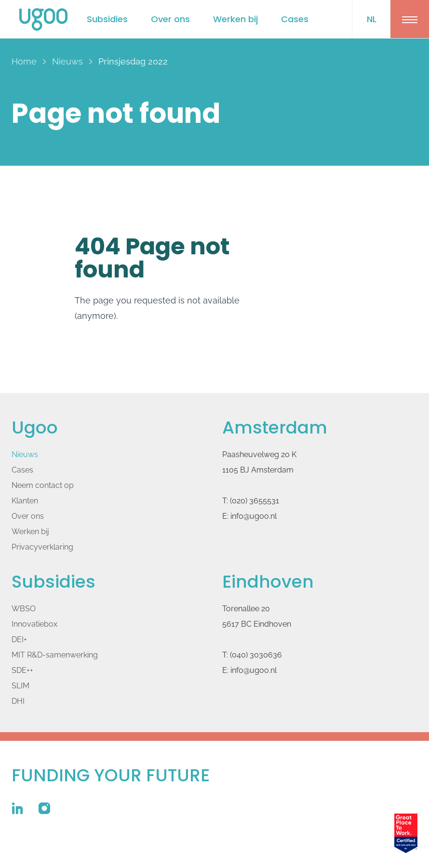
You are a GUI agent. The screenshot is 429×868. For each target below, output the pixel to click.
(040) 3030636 (256, 655)
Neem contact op (43, 485)
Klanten (25, 501)
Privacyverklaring (42, 547)
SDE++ (22, 670)
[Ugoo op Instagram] (44, 808)
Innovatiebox (34, 624)
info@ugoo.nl (254, 516)
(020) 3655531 (255, 501)
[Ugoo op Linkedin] (17, 808)
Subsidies (107, 19)
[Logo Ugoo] (43, 20)
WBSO (24, 609)
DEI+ (19, 639)
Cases (295, 19)
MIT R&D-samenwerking (55, 655)
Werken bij (235, 19)
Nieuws (25, 454)
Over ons (170, 19)
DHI (18, 701)
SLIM (20, 686)
